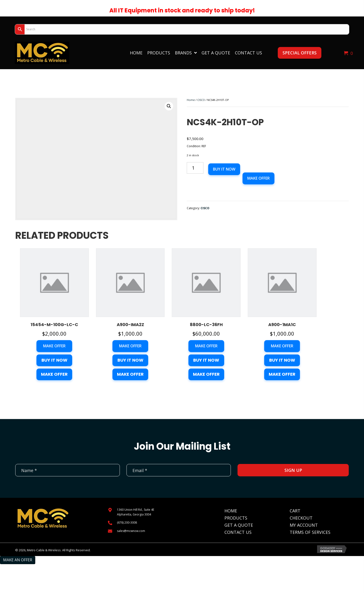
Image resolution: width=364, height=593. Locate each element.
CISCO (201, 100)
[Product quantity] (195, 168)
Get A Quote (239, 525)
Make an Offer (18, 560)
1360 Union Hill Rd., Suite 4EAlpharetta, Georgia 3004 (136, 512)
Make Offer (258, 178)
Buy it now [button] (54, 360)
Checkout (301, 518)
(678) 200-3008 (127, 523)
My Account (304, 525)
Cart (295, 511)
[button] (300, 53)
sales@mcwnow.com (131, 531)
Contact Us (238, 532)
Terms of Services (310, 532)
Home (191, 100)
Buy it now (224, 169)
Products (236, 518)
